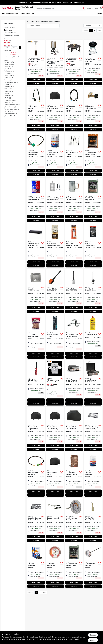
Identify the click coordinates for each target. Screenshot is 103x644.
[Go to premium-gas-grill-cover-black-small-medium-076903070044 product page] (74, 429)
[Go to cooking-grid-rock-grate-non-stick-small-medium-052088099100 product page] (36, 520)
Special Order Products (12, 35)
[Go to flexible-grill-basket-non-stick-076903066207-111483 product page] (55, 200)
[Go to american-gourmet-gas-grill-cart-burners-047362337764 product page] (55, 383)
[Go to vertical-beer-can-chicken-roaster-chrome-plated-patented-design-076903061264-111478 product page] (74, 337)
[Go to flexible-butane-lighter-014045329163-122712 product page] (55, 337)
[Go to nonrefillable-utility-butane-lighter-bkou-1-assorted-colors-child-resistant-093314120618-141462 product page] (36, 383)
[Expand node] (4, 57)
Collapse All (13, 52)
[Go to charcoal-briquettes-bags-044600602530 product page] (93, 475)
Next (99, 30)
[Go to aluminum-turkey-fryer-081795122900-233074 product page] (55, 63)
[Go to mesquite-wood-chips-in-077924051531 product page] (36, 337)
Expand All (13, 54)
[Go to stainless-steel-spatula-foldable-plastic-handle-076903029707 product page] (74, 291)
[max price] (14, 48)
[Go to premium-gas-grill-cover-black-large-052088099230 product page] (55, 429)
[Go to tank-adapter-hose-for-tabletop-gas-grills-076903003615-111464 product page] (74, 109)
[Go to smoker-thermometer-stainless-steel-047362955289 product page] (74, 520)
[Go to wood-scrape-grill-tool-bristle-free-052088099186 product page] (93, 520)
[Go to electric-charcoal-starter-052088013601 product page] (55, 520)
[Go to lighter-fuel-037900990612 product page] (93, 337)
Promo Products (10, 27)
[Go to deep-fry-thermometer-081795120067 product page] (93, 566)
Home (3, 14)
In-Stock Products (11, 33)
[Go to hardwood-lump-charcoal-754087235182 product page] (74, 475)
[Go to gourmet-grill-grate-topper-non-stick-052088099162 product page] (36, 291)
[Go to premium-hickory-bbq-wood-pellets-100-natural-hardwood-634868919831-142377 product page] (93, 155)
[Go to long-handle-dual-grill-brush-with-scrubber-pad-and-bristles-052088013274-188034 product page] (93, 291)
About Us (99, 14)
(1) (10, 87)
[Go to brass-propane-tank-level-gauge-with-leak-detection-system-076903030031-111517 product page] (93, 109)
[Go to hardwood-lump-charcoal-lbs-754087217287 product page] (55, 246)
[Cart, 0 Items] (101, 8)
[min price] (7, 48)
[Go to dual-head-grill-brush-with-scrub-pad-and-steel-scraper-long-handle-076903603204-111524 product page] (55, 291)
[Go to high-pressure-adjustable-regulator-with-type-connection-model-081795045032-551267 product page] (36, 155)
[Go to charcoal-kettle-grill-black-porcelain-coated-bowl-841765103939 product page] (93, 63)
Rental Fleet (25, 14)
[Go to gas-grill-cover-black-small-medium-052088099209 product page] (55, 475)
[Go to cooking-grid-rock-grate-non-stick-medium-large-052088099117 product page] (93, 429)
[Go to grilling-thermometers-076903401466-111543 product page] (93, 246)
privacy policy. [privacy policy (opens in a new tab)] (26, 639)
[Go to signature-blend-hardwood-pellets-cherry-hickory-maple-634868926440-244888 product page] (36, 200)
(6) (9, 67)
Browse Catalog (12, 14)
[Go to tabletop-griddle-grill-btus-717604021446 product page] (74, 383)
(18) (10, 64)
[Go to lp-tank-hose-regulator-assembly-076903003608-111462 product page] (36, 109)
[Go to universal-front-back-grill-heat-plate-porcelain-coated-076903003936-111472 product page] (36, 246)
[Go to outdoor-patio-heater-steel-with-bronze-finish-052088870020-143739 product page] (36, 63)
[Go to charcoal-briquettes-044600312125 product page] (36, 566)
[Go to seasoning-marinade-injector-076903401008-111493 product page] (74, 246)
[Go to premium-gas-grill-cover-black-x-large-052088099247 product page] (36, 429)
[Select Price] (20, 48)
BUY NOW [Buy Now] (36, 84)
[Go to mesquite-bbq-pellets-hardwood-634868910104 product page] (74, 566)
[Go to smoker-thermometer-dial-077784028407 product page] (55, 566)
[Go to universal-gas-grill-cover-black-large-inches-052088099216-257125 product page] (55, 109)
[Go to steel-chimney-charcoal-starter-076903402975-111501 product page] (74, 200)
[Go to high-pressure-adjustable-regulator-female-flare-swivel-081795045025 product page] (36, 475)
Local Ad (34, 14)
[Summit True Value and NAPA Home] (7, 8)
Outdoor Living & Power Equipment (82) (16, 57)
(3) (10, 71)
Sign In (89, 8)
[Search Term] (60, 8)
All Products (9, 30)
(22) (10, 62)
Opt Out (93, 640)
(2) (10, 76)
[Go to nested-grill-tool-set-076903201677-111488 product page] (74, 155)
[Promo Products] (4, 27)
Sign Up (96, 8)
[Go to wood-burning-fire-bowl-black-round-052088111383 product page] (74, 63)
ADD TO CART (36, 80)
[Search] (84, 8)
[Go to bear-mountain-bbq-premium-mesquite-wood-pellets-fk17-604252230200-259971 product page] (93, 200)
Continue (93, 635)
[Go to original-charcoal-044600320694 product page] (55, 155)
